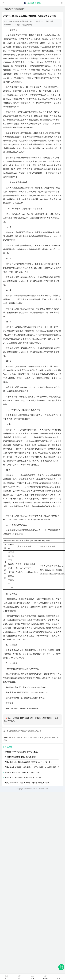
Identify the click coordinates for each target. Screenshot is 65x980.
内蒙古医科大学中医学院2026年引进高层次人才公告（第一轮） (29, 762)
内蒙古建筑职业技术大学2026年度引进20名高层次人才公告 (27, 783)
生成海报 (61, 967)
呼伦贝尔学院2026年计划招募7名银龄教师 (21, 757)
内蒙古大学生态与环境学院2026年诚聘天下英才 (23, 772)
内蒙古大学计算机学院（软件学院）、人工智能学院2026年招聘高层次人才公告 (35, 767)
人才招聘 (23, 410)
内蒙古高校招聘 (19, 9)
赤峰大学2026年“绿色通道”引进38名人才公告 (22, 752)
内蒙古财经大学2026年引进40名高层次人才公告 (23, 778)
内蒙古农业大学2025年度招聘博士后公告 (26, 731)
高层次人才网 (9, 9)
